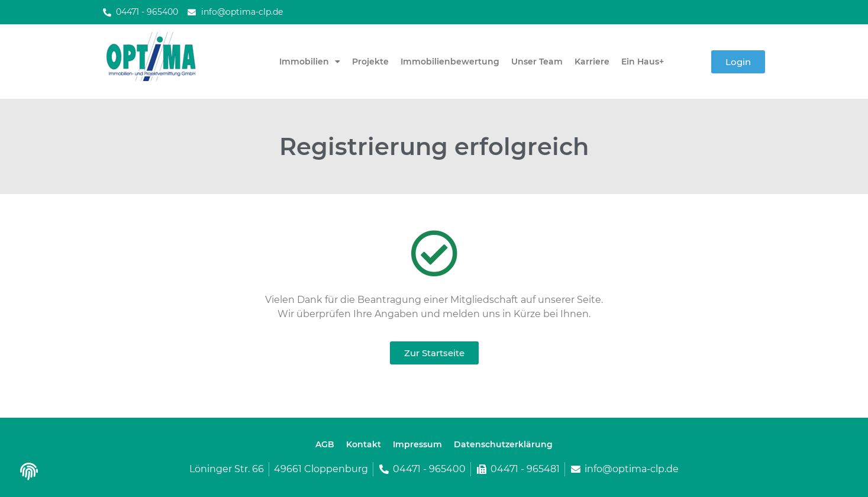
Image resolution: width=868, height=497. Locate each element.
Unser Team (537, 62)
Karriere (592, 62)
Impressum (417, 444)
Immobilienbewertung (450, 62)
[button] (28, 475)
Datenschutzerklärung (503, 444)
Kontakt (364, 444)
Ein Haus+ (643, 62)
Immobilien (310, 62)
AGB (325, 444)
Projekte (370, 62)
